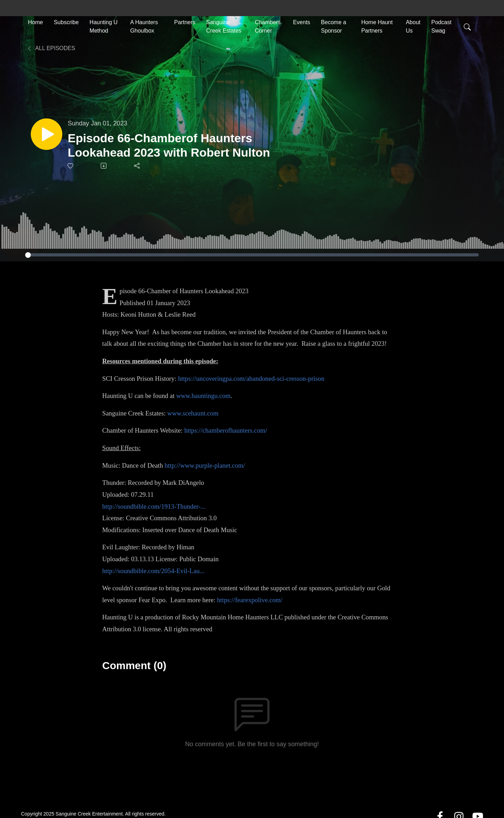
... (202, 571)
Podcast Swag (441, 26)
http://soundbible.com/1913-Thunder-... (154, 506)
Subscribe (66, 22)
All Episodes (51, 48)
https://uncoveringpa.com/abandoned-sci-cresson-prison (251, 379)
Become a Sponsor (334, 26)
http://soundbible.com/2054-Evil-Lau (151, 571)
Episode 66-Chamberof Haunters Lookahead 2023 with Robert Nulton (174, 145)
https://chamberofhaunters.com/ (226, 430)
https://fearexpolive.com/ (250, 600)
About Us (413, 26)
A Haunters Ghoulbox (144, 26)
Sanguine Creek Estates (224, 26)
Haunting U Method (104, 26)
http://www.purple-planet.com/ (205, 465)
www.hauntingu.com (203, 396)
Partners (185, 22)
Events (302, 22)
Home (36, 22)
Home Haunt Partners (377, 26)
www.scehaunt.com (193, 413)
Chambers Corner (268, 26)
